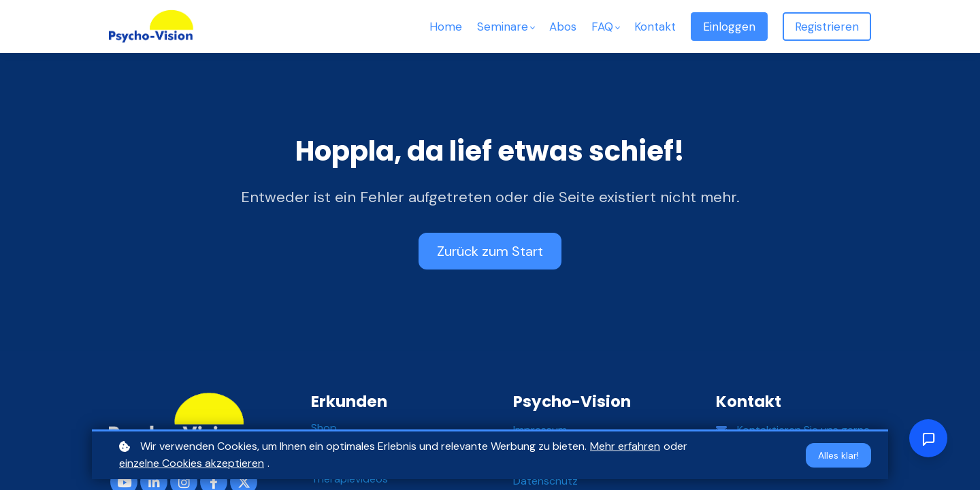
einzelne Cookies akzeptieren (192, 463)
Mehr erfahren (625, 446)
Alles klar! (838, 455)
